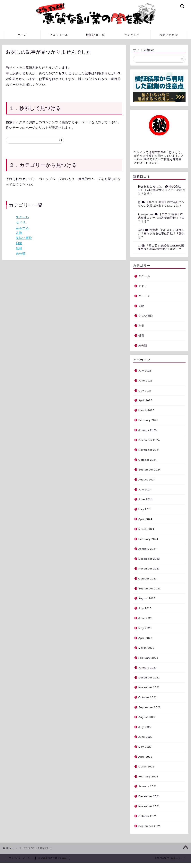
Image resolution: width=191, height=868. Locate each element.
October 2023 (148, 579)
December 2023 (149, 559)
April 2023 (145, 638)
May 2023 (145, 628)
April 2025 (145, 400)
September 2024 (150, 470)
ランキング (132, 35)
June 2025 (146, 381)
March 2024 (146, 529)
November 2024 (149, 450)
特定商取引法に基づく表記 (53, 858)
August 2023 (147, 598)
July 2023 (145, 608)
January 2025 (148, 430)
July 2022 (145, 727)
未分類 (21, 254)
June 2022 (146, 737)
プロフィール (59, 35)
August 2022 (147, 717)
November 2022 (149, 687)
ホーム (22, 35)
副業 (19, 243)
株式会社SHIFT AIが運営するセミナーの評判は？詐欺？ (162, 190)
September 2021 (150, 826)
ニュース (22, 228)
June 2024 (146, 499)
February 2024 (148, 539)
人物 (19, 233)
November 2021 (149, 806)
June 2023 (146, 618)
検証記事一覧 (95, 35)
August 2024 (147, 480)
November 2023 (149, 569)
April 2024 (145, 519)
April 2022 (145, 757)
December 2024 (149, 440)
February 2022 (148, 777)
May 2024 (145, 509)
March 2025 (146, 410)
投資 (19, 248)
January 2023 (148, 668)
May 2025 (145, 391)
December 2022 (149, 678)
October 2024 (148, 460)
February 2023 (148, 658)
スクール (22, 217)
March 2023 (146, 648)
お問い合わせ (169, 35)
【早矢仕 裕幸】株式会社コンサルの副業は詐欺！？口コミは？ (161, 218)
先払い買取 (24, 238)
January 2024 (148, 549)
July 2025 (145, 371)
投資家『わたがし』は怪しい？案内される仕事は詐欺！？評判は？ (161, 234)
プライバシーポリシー (21, 858)
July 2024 (145, 490)
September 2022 (150, 707)
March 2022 (146, 767)
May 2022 (145, 747)
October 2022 (148, 697)
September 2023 (150, 589)
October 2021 (148, 816)
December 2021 (149, 796)
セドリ (21, 222)
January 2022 (148, 786)
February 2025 (148, 420)
